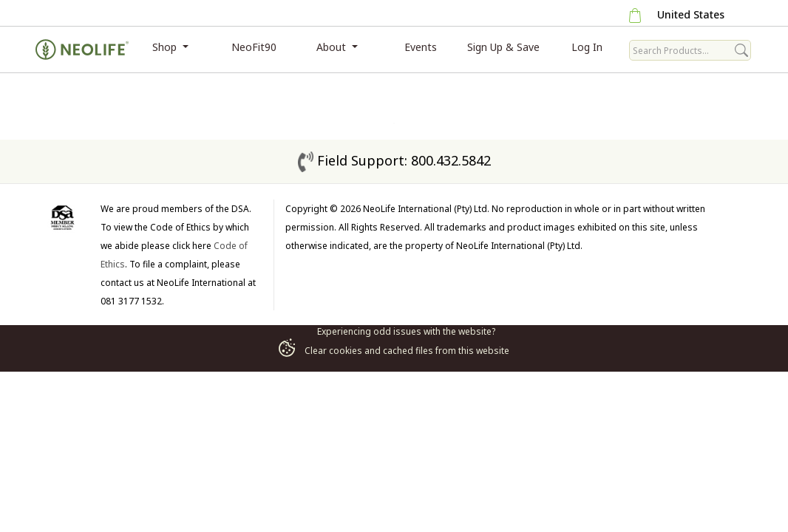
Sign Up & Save (503, 47)
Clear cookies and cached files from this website (394, 351)
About (333, 47)
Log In (587, 47)
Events (421, 47)
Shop (166, 47)
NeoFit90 (254, 47)
